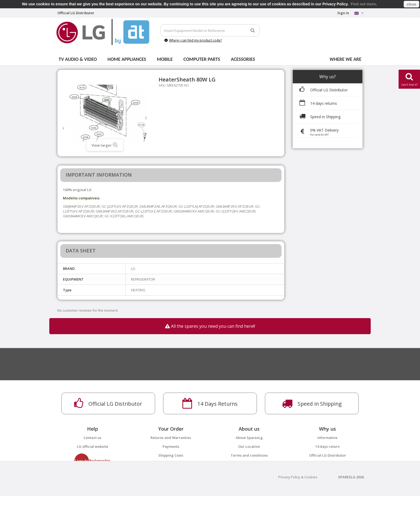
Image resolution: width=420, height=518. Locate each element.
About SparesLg (249, 438)
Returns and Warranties (171, 438)
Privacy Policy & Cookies (298, 499)
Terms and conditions (249, 455)
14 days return (327, 446)
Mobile (165, 59)
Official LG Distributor (328, 455)
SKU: (162, 85)
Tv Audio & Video (78, 59)
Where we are (346, 59)
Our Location (249, 446)
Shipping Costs (171, 455)
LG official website (93, 446)
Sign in (343, 13)
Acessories (243, 59)
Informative (327, 438)
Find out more (363, 4)
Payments (171, 446)
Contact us (92, 438)
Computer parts (202, 59)
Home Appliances (127, 59)
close (411, 4)
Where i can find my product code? (193, 40)
